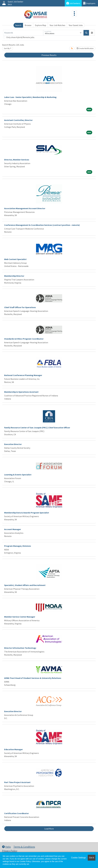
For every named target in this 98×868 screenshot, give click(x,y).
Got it (92, 858)
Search (18, 25)
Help (6, 847)
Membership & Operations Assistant (21, 392)
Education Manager (13, 749)
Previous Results (49, 55)
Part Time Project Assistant (17, 782)
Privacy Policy (10, 851)
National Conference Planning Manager (23, 375)
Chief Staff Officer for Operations (20, 307)
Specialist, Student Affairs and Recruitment (25, 585)
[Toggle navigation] (74, 13)
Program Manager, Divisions (18, 546)
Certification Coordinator (16, 813)
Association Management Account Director (25, 208)
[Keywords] (23, 33)
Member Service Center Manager (20, 617)
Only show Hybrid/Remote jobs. (20, 37)
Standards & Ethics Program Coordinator (24, 339)
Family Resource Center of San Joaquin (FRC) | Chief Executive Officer (37, 428)
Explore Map (41, 25)
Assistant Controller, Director (18, 120)
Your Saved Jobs (76, 25)
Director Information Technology (20, 648)
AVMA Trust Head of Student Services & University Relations (33, 678)
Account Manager (13, 529)
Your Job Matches (57, 25)
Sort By (7, 48)
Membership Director (14, 276)
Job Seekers (73, 3)
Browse (28, 25)
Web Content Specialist (15, 259)
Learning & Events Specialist (18, 475)
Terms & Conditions (24, 847)
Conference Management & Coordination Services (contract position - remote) (42, 225)
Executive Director (13, 444)
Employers (89, 3)
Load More (49, 829)
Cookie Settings (78, 858)
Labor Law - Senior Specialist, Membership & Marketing (30, 97)
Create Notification (85, 48)
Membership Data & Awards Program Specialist (27, 513)
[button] (92, 33)
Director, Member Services (17, 160)
